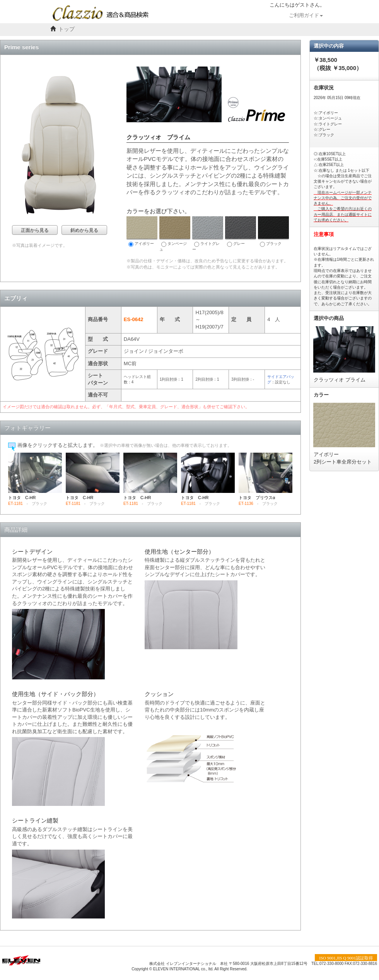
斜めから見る (84, 230)
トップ (67, 29)
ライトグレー (208, 234)
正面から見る (35, 230)
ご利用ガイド (306, 15)
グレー (241, 232)
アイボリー (142, 232)
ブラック (273, 232)
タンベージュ (175, 234)
